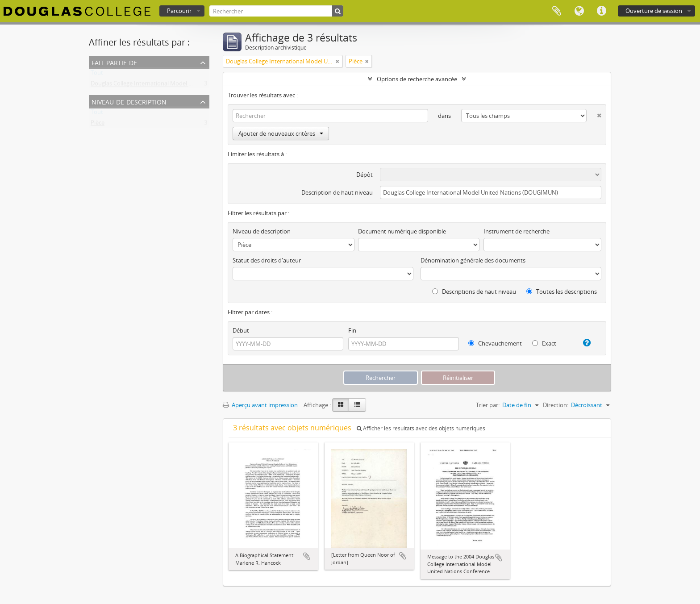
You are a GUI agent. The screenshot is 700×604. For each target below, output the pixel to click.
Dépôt (365, 175)
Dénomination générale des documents (473, 260)
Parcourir (179, 11)
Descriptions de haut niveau (474, 292)
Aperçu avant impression (260, 405)
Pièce (98, 125)
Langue (579, 11)
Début (241, 330)
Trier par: (488, 405)
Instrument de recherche (517, 231)
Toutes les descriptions (562, 292)
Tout (97, 75)
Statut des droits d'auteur (267, 260)
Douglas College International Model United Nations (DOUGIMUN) (178, 85)
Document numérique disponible (402, 231)
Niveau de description (129, 101)
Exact (544, 343)
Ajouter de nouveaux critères (281, 133)
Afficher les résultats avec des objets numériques (421, 428)
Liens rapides (601, 11)
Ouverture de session (654, 11)
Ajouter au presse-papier (307, 556)
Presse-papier (557, 11)
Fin (352, 330)
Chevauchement (495, 343)
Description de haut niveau (337, 192)
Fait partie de (114, 62)
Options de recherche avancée (417, 79)
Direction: (556, 405)
